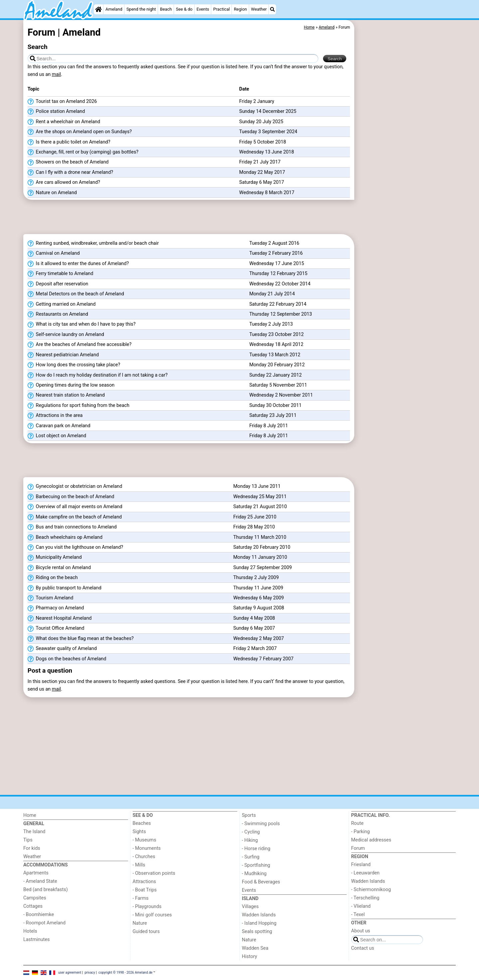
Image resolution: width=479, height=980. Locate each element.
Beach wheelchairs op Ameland (65, 537)
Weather (259, 9)
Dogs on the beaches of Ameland (67, 659)
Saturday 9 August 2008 (259, 608)
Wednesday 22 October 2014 (280, 284)
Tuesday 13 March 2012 (275, 355)
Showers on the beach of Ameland (68, 162)
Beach (166, 9)
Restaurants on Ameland (58, 314)
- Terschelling (365, 898)
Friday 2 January (257, 101)
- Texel (358, 915)
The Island (34, 832)
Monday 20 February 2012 (277, 365)
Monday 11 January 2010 (260, 557)
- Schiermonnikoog (371, 890)
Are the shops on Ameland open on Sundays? (80, 132)
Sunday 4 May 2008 (254, 618)
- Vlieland (361, 906)
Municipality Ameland (55, 557)
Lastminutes (36, 940)
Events (203, 9)
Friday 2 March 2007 (255, 649)
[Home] (98, 9)
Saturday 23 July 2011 (273, 415)
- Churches (144, 857)
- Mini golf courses (152, 915)
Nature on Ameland (52, 193)
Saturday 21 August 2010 (260, 507)
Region (240, 9)
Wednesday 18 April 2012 (276, 344)
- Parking (361, 832)
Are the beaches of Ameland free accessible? (80, 345)
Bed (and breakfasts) (46, 890)
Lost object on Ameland (57, 436)
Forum (358, 848)
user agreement (70, 972)
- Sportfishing (256, 865)
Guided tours (146, 932)
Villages (250, 907)
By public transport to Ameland (65, 588)
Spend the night (141, 9)
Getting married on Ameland (62, 304)
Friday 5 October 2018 (263, 142)
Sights (139, 832)
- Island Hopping (259, 923)
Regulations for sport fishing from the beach (79, 406)
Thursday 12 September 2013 (280, 314)
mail (56, 74)
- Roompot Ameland (44, 923)
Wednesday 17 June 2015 (277, 264)
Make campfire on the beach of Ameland (75, 517)
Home (30, 815)
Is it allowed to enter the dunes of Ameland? (78, 264)
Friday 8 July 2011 (268, 426)
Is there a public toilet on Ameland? (69, 142)
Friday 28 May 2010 (254, 527)
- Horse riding (256, 849)
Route (357, 823)
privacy (90, 972)
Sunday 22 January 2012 (275, 375)
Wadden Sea (255, 948)
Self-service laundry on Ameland (66, 335)
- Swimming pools (261, 824)
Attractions (144, 882)
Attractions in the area (55, 416)
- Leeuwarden (366, 873)
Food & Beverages (261, 882)
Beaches (142, 823)
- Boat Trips (145, 890)
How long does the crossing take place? (74, 365)
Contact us (363, 948)
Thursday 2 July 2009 (256, 578)
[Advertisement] (406, 173)
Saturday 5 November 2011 (278, 385)
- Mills (139, 865)
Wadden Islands (259, 915)
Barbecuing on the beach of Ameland (71, 497)
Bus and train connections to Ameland (72, 527)
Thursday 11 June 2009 (258, 588)
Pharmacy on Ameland (56, 608)
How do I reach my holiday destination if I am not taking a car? (98, 375)
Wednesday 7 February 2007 (263, 659)
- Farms (141, 898)
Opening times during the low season (71, 385)
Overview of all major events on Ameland (75, 507)
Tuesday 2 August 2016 (274, 243)
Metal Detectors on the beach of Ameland (76, 294)
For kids (32, 848)
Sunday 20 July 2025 (261, 122)
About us (361, 931)
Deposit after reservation (58, 284)
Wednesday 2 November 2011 (281, 395)
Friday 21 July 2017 (260, 162)
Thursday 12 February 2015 (278, 274)
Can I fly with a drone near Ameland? (70, 172)
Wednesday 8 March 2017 (267, 193)
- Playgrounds (147, 907)
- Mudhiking (254, 874)
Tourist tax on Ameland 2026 (62, 102)
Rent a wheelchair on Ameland (64, 122)
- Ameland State (40, 881)
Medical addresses (371, 840)
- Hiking (250, 840)
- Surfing (251, 857)
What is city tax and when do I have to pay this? (82, 324)
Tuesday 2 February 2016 (276, 253)
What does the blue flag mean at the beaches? (81, 639)
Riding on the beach (53, 578)
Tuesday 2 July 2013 (271, 324)
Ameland (114, 9)
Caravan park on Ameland (59, 426)
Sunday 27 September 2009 (262, 568)
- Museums (145, 840)
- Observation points (154, 873)
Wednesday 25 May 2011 (260, 497)
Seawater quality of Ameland (62, 649)
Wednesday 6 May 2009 (258, 598)
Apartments (36, 873)
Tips (28, 840)
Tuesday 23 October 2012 (276, 334)
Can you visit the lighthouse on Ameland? (75, 547)
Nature (140, 923)
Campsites (35, 898)
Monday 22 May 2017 (262, 172)
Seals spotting (257, 932)
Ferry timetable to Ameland (61, 274)
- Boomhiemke (39, 915)
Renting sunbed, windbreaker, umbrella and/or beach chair (93, 243)
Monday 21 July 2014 (272, 294)
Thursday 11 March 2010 (260, 537)
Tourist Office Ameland (56, 628)
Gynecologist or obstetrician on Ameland (75, 487)
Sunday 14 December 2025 (268, 111)
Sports (249, 815)
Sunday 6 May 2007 (254, 628)
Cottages (33, 906)
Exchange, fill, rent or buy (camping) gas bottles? (83, 152)
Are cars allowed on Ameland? (64, 182)
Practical (222, 9)
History (249, 957)
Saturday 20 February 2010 (262, 547)
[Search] (272, 9)
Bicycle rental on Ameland (59, 568)
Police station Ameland (56, 112)
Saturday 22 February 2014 (278, 304)
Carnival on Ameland (54, 253)
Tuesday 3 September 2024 (268, 132)
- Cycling (251, 832)
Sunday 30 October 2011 (275, 405)
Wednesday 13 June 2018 (267, 152)
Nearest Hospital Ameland (60, 618)
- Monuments (147, 848)
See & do (184, 9)
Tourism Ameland (51, 598)
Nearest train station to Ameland (66, 395)
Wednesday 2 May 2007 (258, 639)
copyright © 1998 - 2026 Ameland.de (126, 972)
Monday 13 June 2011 (257, 486)
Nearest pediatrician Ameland (63, 355)
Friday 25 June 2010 (255, 517)
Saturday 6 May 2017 (262, 182)
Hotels (30, 931)
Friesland (361, 865)
